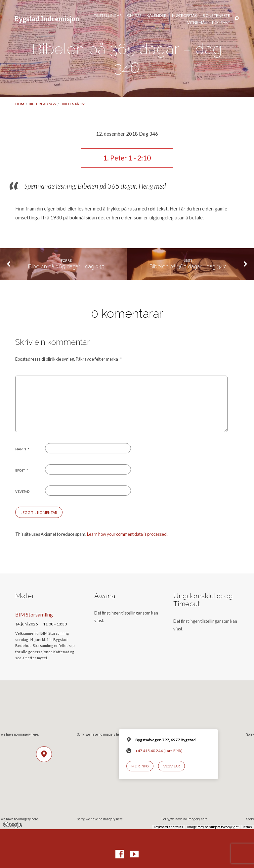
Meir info (140, 766)
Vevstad (22, 491)
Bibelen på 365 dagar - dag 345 (66, 266)
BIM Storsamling (34, 615)
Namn (22, 449)
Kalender (156, 16)
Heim (20, 104)
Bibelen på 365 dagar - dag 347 (188, 266)
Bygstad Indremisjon (47, 19)
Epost (22, 470)
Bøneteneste (216, 16)
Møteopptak (185, 16)
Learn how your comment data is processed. (127, 534)
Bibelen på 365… (74, 104)
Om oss (134, 16)
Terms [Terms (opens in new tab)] (247, 827)
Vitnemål (197, 23)
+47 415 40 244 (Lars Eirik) (159, 751)
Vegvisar (172, 766)
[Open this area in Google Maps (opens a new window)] (13, 825)
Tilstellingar (108, 16)
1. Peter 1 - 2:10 (127, 158)
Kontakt (221, 23)
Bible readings (42, 104)
